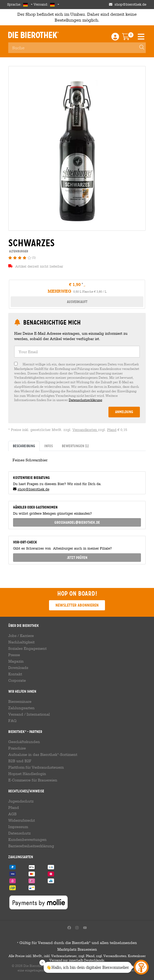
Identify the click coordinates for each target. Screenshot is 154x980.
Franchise (17, 748)
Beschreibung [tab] (24, 446)
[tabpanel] (77, 459)
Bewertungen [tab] (75, 446)
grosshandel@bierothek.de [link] (77, 522)
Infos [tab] (48, 446)
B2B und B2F (20, 761)
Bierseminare (20, 701)
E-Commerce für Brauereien (33, 780)
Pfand (112, 430)
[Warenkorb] (130, 38)
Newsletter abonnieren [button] (77, 605)
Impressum (18, 827)
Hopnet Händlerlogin (27, 774)
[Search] (139, 48)
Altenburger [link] (18, 251)
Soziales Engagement (27, 648)
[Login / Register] (115, 38)
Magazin (16, 661)
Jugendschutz (21, 801)
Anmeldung (124, 412)
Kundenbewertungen (27, 840)
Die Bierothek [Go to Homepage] (33, 35)
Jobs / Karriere (21, 636)
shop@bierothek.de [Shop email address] (130, 4)
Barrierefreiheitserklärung (31, 846)
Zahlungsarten (21, 708)
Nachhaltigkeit (21, 642)
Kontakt (15, 674)
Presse (14, 655)
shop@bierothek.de (33, 489)
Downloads (18, 668)
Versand (16, 714)
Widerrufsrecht (22, 820)
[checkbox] (77, 382)
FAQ (12, 721)
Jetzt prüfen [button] (77, 558)
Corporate (17, 680)
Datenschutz (19, 833)
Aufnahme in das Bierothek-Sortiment (43, 755)
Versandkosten (85, 430)
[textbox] (77, 352)
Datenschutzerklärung (85, 400)
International (38, 714)
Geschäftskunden (24, 742)
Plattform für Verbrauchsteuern (36, 767)
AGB (12, 814)
